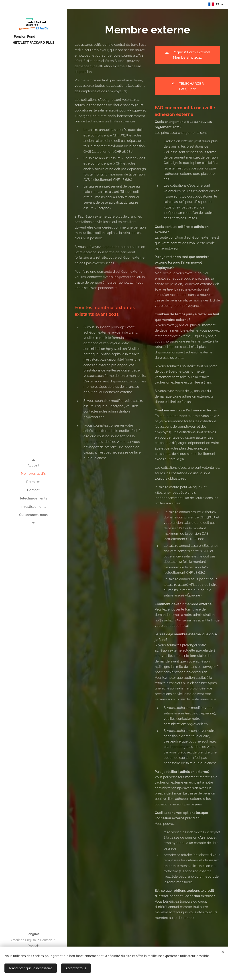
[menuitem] (33, 465)
